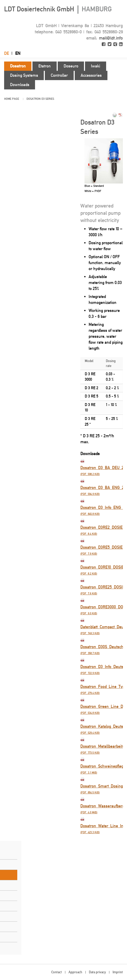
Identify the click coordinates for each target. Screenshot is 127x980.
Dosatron (34, 99)
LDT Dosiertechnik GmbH (58, 9)
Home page (12, 99)
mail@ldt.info (111, 38)
